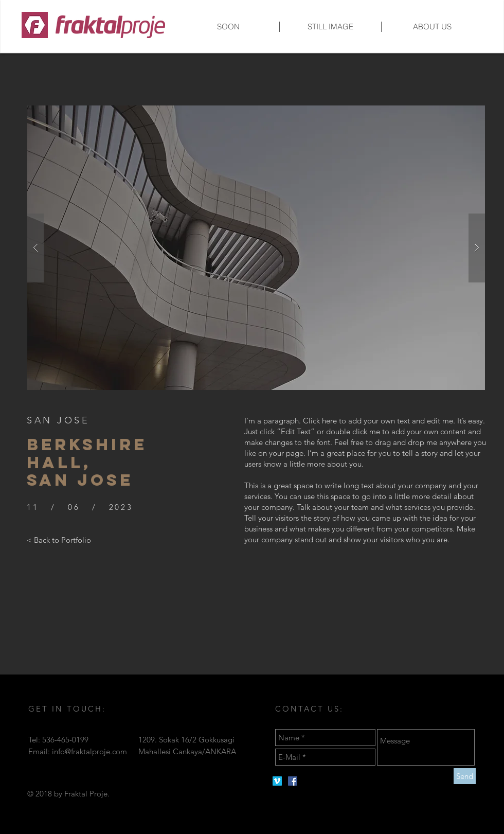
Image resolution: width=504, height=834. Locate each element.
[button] (256, 248)
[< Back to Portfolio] (59, 540)
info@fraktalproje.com (89, 751)
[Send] (465, 776)
